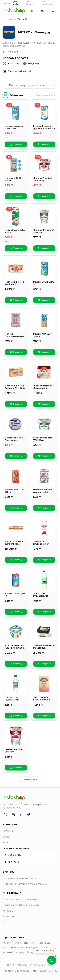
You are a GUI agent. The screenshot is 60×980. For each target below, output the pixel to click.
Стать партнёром (47, 3)
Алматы (7, 943)
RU (43, 11)
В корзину (16, 144)
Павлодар (32, 948)
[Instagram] (13, 815)
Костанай (8, 952)
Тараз (43, 948)
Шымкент (30, 943)
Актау (30, 952)
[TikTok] (21, 815)
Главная (7, 3)
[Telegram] (28, 815)
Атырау (20, 952)
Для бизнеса (30, 3)
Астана (18, 943)
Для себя (16, 3)
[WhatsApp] (5, 815)
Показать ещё (30, 779)
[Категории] (5, 95)
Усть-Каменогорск (13, 948)
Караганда (44, 943)
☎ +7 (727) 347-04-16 (45, 971)
